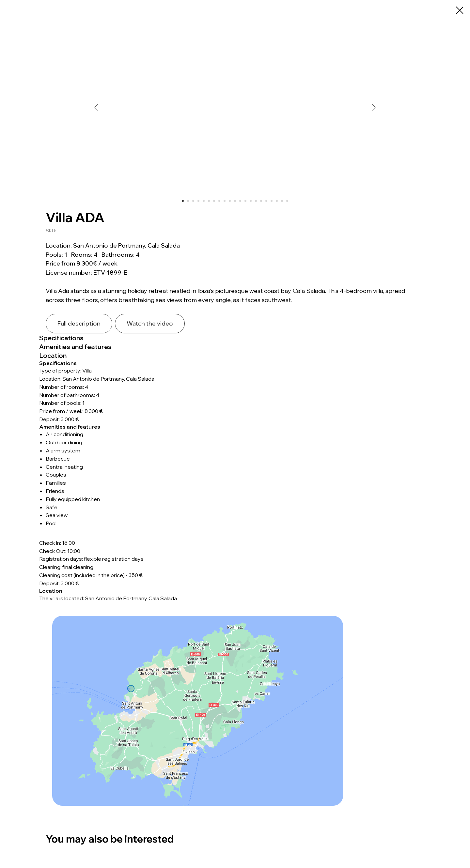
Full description (79, 323)
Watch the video (150, 323)
